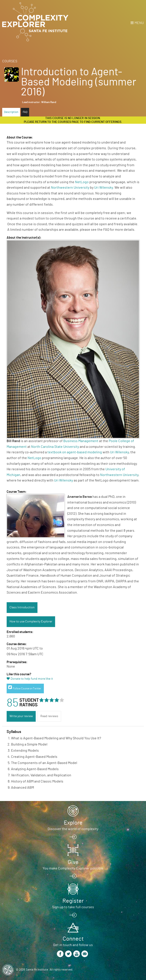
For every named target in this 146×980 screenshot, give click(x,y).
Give (73, 862)
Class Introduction (22, 607)
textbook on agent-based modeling (75, 452)
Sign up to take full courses (73, 907)
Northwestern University (70, 188)
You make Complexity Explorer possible (73, 868)
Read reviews (49, 716)
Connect (73, 939)
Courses (10, 61)
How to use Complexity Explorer (31, 622)
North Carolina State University (55, 447)
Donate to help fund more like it (32, 679)
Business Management (81, 441)
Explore (73, 823)
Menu (139, 23)
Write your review (21, 716)
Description (11, 112)
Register (73, 901)
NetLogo (82, 182)
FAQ (25, 112)
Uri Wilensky (104, 188)
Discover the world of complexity (73, 829)
